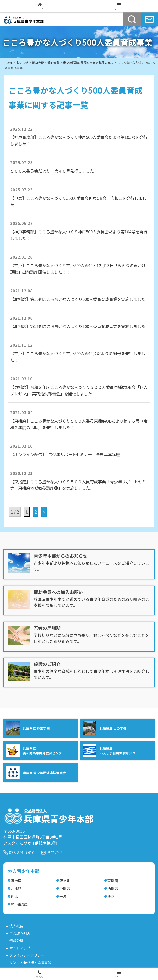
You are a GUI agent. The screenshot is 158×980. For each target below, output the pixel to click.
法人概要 (16, 926)
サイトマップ (20, 948)
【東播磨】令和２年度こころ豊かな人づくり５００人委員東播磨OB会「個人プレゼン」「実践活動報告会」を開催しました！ (79, 390)
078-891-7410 (22, 852)
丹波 (63, 896)
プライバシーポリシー (27, 955)
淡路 (111, 896)
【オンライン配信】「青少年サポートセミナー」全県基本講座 (65, 454)
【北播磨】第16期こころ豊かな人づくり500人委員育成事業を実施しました (78, 299)
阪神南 (16, 881)
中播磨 (65, 888)
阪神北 (65, 881)
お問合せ (55, 852)
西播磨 (113, 888)
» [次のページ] (44, 512)
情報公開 (16, 941)
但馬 (14, 896)
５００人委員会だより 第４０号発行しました (52, 171)
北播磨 (16, 888)
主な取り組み (20, 933)
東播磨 (113, 881)
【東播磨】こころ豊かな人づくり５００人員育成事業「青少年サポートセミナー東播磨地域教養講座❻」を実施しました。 (78, 485)
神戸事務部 (20, 904)
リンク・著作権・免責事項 (30, 962)
